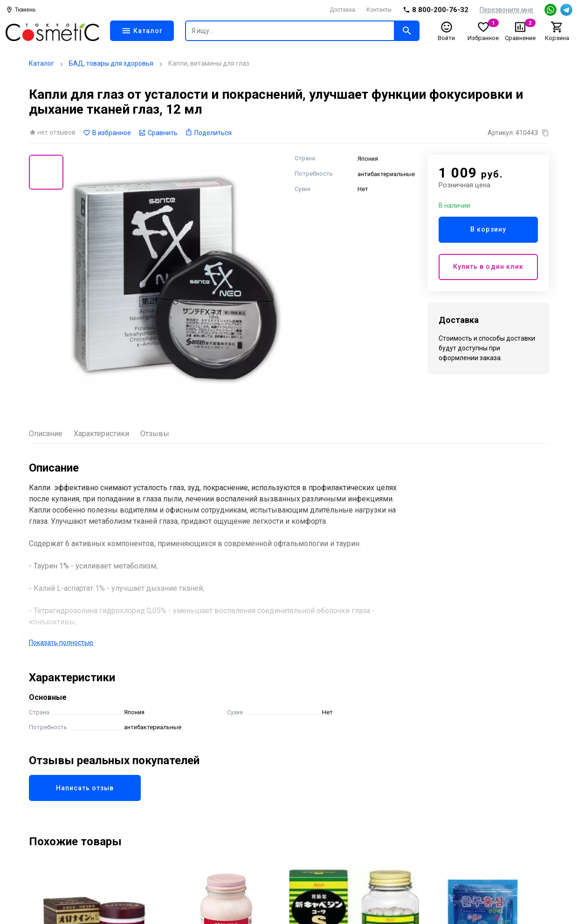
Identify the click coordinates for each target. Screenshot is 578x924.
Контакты (379, 10)
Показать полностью (61, 643)
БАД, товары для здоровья (111, 63)
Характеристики (101, 434)
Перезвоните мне (506, 10)
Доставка (342, 10)
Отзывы (155, 434)
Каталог (41, 63)
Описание (46, 434)
